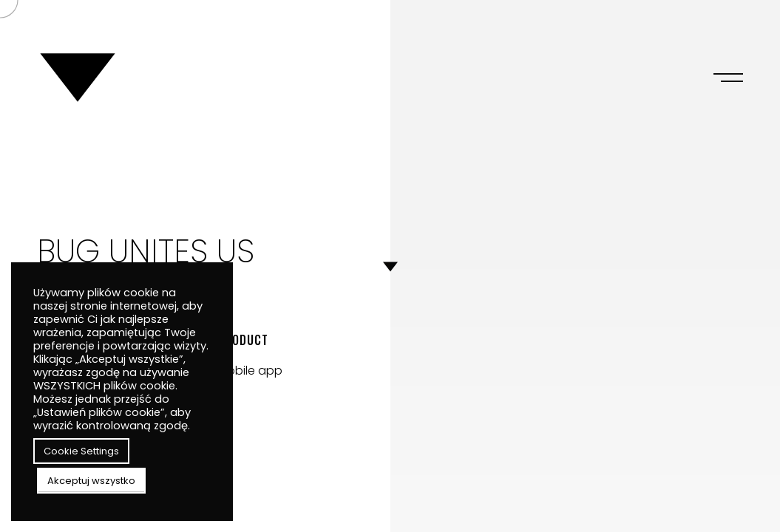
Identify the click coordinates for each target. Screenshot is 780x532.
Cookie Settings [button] (81, 451)
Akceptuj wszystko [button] (91, 481)
